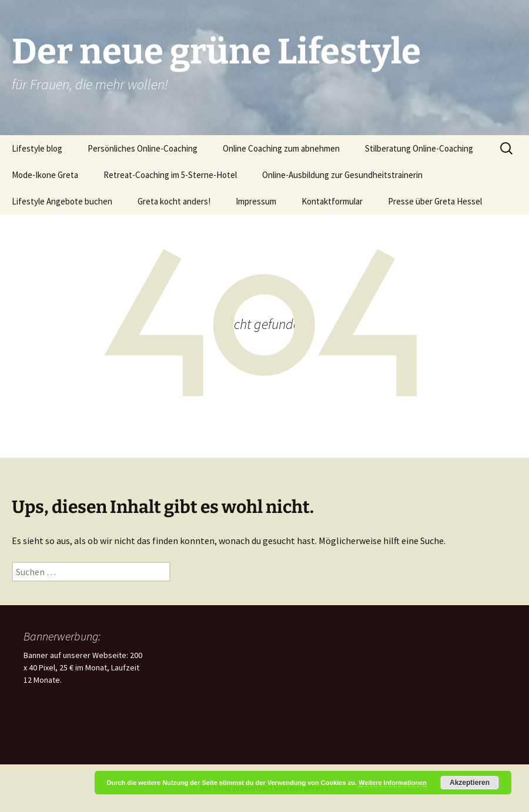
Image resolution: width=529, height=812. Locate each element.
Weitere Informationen (393, 783)
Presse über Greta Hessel (435, 201)
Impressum (256, 201)
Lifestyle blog (37, 148)
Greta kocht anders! (174, 201)
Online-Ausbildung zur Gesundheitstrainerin (342, 175)
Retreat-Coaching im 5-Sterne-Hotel (170, 175)
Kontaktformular (332, 201)
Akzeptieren (470, 783)
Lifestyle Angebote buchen (62, 201)
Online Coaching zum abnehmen (281, 148)
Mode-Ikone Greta (45, 175)
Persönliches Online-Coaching (143, 148)
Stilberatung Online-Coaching (419, 148)
